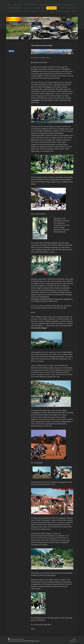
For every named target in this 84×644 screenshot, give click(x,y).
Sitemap (21, 639)
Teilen (11, 51)
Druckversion (13, 639)
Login (74, 639)
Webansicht (73, 641)
